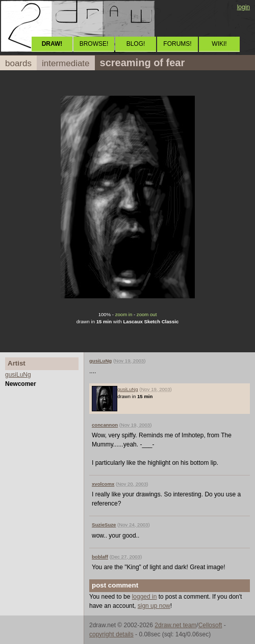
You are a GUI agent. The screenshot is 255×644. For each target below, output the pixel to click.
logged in (145, 597)
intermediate (66, 63)
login (244, 7)
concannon (105, 425)
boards (18, 63)
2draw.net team (175, 625)
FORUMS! (177, 44)
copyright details (111, 634)
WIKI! (219, 44)
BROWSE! (94, 44)
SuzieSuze (104, 525)
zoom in (124, 314)
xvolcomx (103, 484)
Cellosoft (210, 625)
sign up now (154, 606)
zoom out (147, 314)
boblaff (100, 557)
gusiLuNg (18, 375)
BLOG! (136, 44)
